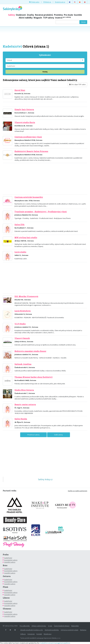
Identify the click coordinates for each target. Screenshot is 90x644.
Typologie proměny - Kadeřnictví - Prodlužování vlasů (41, 212)
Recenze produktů (44, 15)
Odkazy (23, 634)
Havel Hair (20, 90)
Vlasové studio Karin (25, 122)
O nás (50, 626)
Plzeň (5, 587)
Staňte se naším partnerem (78, 491)
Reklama (83, 630)
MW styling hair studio (26, 238)
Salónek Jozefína (23, 364)
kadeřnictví (8, 558)
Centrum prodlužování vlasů (28, 137)
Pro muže (68, 15)
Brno (5, 565)
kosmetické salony (11, 560)
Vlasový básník (22, 338)
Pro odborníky (25, 626)
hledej (45, 72)
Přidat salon (34, 2)
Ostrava (7, 576)
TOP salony (49, 18)
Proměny (58, 15)
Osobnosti (21, 15)
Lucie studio (20, 252)
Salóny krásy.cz (45, 479)
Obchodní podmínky (52, 630)
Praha (6, 555)
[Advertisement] (45, 35)
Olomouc (7, 609)
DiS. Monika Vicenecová (26, 296)
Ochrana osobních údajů (69, 630)
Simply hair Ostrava (24, 109)
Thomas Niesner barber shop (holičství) (34, 377)
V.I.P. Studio (20, 324)
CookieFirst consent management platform (55, 643)
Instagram (31, 634)
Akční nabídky (26, 18)
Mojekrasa (48, 634)
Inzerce (63, 18)
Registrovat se (60, 2)
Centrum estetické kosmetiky (29, 197)
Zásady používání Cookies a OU (32, 630)
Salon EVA (20, 225)
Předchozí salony (33, 435)
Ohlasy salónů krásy (39, 626)
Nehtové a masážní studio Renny (30, 351)
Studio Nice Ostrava (24, 390)
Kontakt (39, 634)
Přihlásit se (47, 2)
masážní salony (10, 562)
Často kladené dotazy (62, 626)
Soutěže (78, 15)
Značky (30, 15)
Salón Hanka (21, 419)
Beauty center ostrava (25, 404)
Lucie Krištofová (23, 311)
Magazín (38, 18)
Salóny (12, 15)
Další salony (59, 435)
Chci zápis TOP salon (77, 84)
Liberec (6, 598)
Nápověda (75, 626)
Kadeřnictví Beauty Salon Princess (31, 151)
